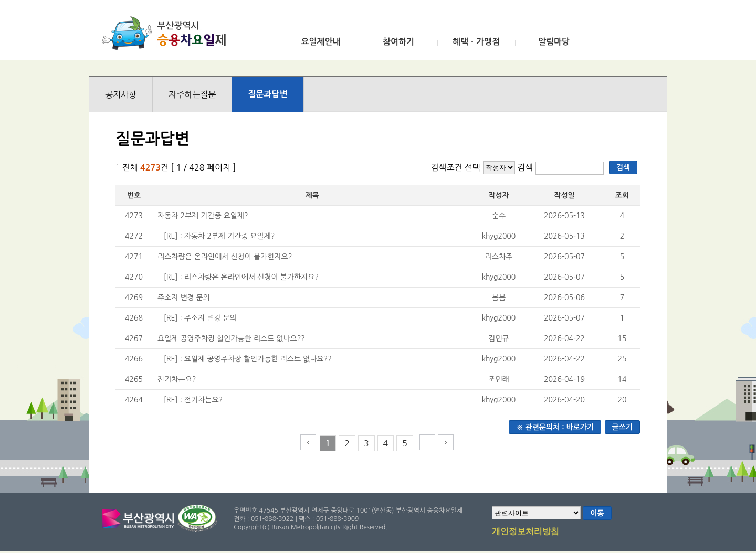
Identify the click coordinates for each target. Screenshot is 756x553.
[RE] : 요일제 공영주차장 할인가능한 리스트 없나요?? (248, 359)
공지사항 (121, 94)
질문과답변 (267, 94)
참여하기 (398, 42)
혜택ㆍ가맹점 (476, 42)
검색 (526, 167)
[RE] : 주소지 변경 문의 (200, 318)
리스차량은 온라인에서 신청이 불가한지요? (225, 257)
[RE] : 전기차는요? (193, 400)
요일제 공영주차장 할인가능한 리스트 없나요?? (231, 338)
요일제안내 (321, 42)
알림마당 (554, 42)
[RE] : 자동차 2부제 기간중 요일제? (219, 236)
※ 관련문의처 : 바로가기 (555, 427)
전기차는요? (177, 379)
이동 (597, 513)
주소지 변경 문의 (184, 297)
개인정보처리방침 (526, 532)
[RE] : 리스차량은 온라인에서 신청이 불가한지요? (241, 277)
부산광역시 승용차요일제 (167, 33)
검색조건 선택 (455, 167)
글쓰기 (622, 427)
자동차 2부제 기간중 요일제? (203, 216)
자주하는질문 (192, 94)
